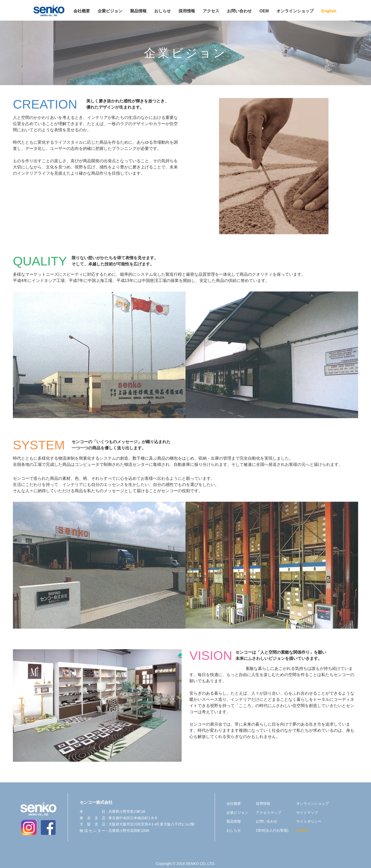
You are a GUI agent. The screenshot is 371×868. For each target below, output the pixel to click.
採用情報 (187, 11)
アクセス (211, 11)
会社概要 (82, 11)
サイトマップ (307, 813)
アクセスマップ (268, 813)
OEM (264, 11)
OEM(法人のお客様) (272, 830)
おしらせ (163, 11)
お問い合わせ (239, 11)
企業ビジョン (110, 11)
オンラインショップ (295, 11)
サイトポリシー (309, 821)
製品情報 (138, 11)
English (329, 11)
